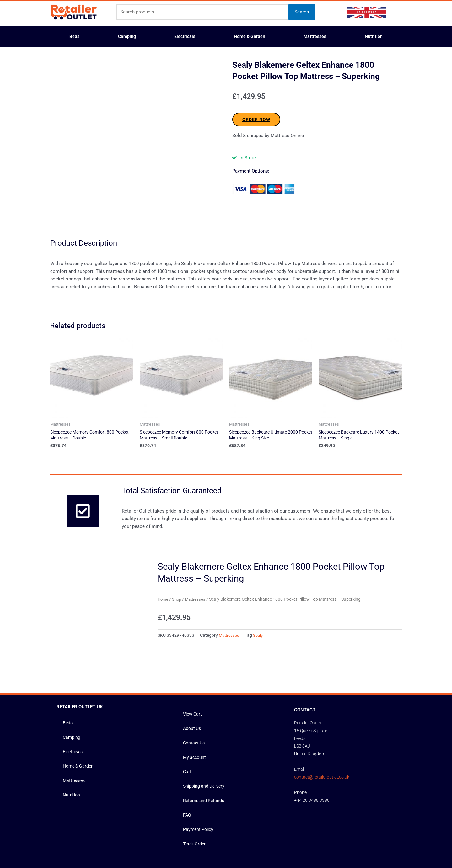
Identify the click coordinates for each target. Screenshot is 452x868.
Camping (127, 36)
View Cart (193, 662)
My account (195, 705)
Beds (74, 36)
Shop (178, 575)
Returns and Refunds (204, 748)
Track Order (195, 792)
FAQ (187, 763)
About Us (193, 676)
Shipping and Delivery (205, 734)
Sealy (260, 611)
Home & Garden (250, 36)
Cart (187, 720)
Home (163, 575)
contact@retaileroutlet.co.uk (322, 725)
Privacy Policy (247, 842)
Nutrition (374, 36)
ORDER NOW (256, 120)
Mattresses (315, 36)
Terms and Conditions (210, 842)
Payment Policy (199, 777)
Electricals (185, 36)
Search (302, 12)
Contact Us (195, 691)
